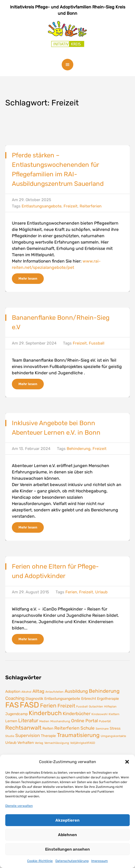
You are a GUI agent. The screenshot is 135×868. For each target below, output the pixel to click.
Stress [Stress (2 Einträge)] (115, 728)
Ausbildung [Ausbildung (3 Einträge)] (76, 691)
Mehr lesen (28, 278)
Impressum (100, 861)
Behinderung (79, 449)
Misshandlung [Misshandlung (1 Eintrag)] (60, 721)
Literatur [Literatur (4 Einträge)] (28, 721)
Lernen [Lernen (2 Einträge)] (11, 721)
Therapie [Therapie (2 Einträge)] (48, 736)
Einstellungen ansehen (67, 849)
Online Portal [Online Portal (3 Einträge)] (85, 721)
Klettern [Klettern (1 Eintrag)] (114, 714)
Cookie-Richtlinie (40, 861)
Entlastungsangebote (42, 206)
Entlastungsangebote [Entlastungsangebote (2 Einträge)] (62, 699)
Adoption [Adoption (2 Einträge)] (13, 691)
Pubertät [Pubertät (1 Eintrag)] (105, 721)
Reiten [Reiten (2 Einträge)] (48, 728)
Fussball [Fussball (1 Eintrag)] (82, 707)
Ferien (71, 592)
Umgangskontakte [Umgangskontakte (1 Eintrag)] (113, 736)
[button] (127, 762)
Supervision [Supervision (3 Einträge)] (28, 735)
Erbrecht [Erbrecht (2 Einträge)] (89, 699)
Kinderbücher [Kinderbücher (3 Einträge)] (77, 714)
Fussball (97, 343)
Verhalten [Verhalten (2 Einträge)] (26, 743)
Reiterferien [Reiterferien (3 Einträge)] (67, 728)
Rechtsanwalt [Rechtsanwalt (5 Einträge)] (23, 728)
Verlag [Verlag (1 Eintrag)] (39, 743)
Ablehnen (67, 835)
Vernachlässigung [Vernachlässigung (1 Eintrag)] (57, 743)
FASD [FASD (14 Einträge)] (29, 705)
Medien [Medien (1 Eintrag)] (44, 721)
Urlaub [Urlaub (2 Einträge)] (11, 743)
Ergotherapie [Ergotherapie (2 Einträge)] (108, 699)
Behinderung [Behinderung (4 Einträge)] (104, 691)
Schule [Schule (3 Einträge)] (88, 728)
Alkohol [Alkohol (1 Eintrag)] (26, 692)
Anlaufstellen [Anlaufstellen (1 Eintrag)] (54, 692)
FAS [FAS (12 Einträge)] (12, 705)
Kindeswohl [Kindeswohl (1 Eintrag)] (100, 714)
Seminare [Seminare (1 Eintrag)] (102, 729)
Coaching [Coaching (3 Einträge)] (15, 698)
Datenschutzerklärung (72, 861)
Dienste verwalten (19, 806)
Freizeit (71, 206)
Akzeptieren (67, 820)
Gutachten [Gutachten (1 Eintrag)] (96, 707)
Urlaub (101, 592)
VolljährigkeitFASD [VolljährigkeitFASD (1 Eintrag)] (83, 743)
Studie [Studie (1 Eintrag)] (10, 736)
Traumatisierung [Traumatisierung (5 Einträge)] (78, 735)
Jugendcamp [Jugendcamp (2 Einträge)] (16, 714)
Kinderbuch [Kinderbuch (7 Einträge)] (45, 713)
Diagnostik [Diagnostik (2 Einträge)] (34, 699)
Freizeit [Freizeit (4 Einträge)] (66, 706)
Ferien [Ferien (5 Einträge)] (48, 706)
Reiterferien (91, 206)
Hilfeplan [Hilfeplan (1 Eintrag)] (110, 707)
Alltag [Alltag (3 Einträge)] (38, 691)
